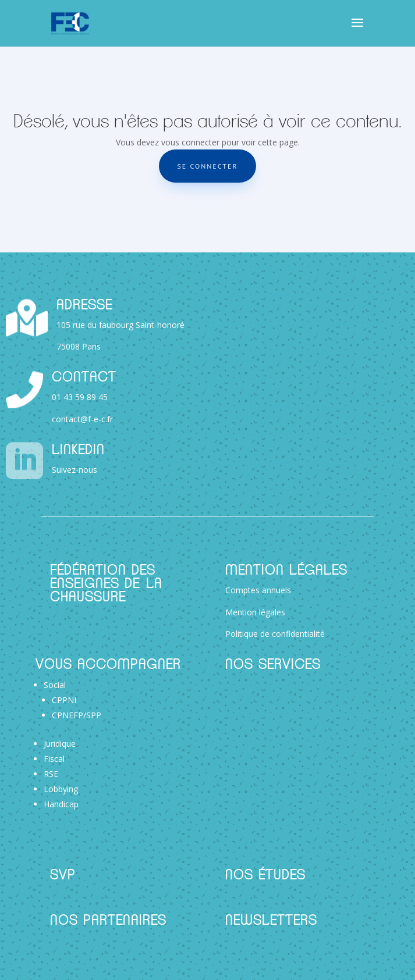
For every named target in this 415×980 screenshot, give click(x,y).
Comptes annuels (258, 590)
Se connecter (207, 166)
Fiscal (54, 759)
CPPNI (64, 700)
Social (55, 685)
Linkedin (78, 450)
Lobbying (61, 789)
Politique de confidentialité (275, 634)
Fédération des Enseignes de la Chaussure (106, 584)
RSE (51, 774)
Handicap (61, 804)
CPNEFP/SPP (77, 715)
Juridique (60, 744)
